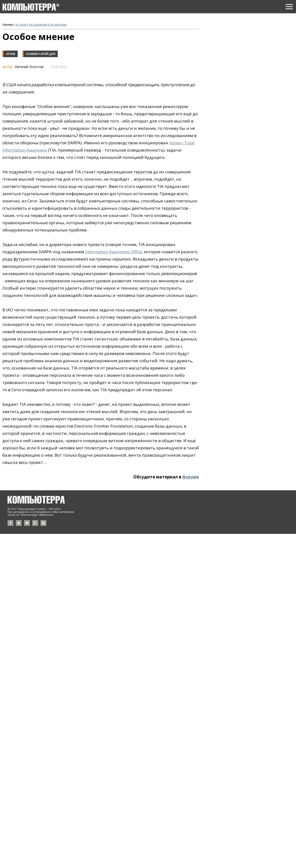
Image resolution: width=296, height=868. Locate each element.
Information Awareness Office (114, 252)
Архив (11, 54)
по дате (21, 25)
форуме (191, 477)
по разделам (38, 25)
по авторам (58, 25)
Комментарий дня (41, 54)
